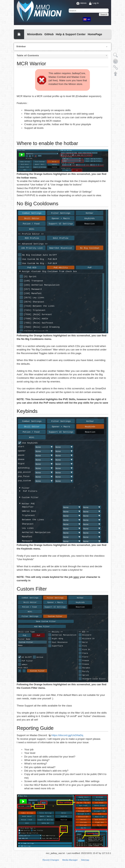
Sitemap (85, 860)
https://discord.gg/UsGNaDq (67, 735)
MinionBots (35, 34)
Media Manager (70, 860)
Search (104, 14)
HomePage (95, 34)
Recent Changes (51, 860)
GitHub (49, 34)
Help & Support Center (71, 34)
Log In (96, 3)
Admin (83, 3)
